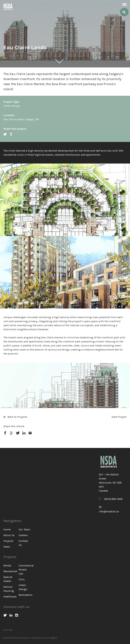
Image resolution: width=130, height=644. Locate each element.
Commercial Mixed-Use (26, 570)
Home (7, 529)
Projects (8, 541)
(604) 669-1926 (113, 499)
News (7, 547)
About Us (9, 535)
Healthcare (10, 597)
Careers (23, 535)
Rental (7, 566)
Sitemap (8, 630)
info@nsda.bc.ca (109, 511)
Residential (10, 571)
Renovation (25, 595)
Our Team (24, 529)
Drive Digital (50, 638)
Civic (22, 579)
